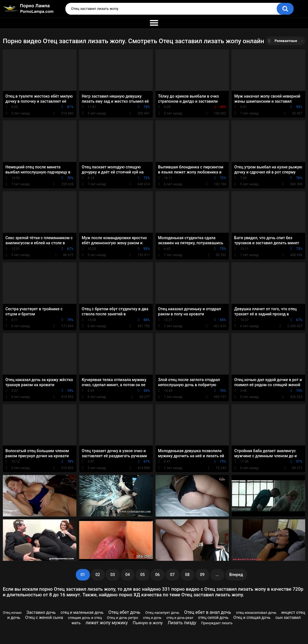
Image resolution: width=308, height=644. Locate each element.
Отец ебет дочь (124, 612)
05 (143, 575)
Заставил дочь (41, 612)
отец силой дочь (213, 617)
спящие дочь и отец (85, 618)
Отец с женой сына (44, 617)
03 (113, 575)
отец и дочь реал (180, 618)
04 (128, 575)
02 (98, 575)
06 (158, 575)
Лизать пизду (182, 623)
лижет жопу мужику (107, 623)
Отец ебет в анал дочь (208, 612)
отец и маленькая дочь (82, 612)
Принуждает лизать (217, 623)
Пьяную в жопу (148, 623)
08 (187, 575)
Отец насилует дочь (162, 613)
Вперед (236, 575)
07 (172, 575)
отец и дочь (152, 618)
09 (202, 575)
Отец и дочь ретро (122, 618)
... (217, 575)
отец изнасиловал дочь (256, 613)
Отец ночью (12, 613)
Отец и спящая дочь (252, 617)
